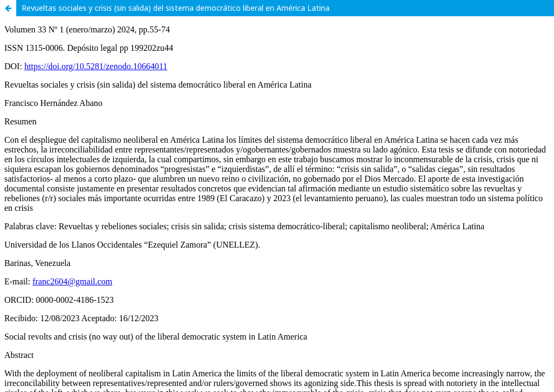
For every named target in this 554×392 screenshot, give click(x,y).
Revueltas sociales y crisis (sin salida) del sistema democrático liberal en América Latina (176, 8)
